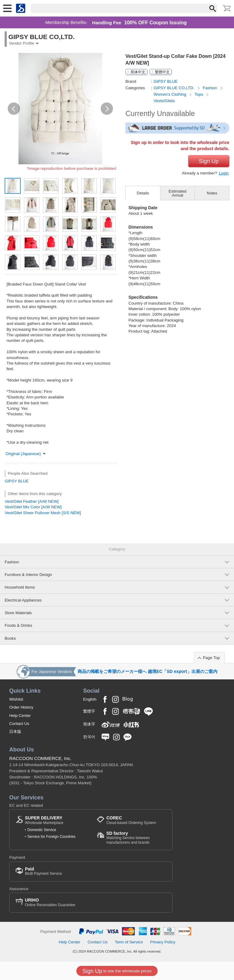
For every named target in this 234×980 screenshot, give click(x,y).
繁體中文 (162, 72)
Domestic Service (42, 830)
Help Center (20, 716)
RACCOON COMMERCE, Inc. (40, 758)
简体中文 (138, 72)
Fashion (210, 88)
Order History (21, 707)
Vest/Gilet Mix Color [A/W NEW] (33, 507)
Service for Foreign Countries (51, 837)
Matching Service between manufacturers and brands (136, 838)
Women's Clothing (170, 94)
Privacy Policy (163, 942)
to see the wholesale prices (117, 971)
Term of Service (129, 942)
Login (224, 173)
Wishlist (16, 699)
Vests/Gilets (164, 101)
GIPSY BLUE (17, 481)
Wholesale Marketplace (44, 820)
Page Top (211, 658)
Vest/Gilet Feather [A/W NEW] (32, 501)
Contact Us (19, 724)
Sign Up (209, 161)
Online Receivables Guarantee (50, 902)
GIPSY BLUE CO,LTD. (175, 88)
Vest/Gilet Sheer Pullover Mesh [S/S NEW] (43, 513)
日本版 (15, 732)
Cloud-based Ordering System (131, 820)
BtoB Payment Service (43, 871)
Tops (199, 94)
